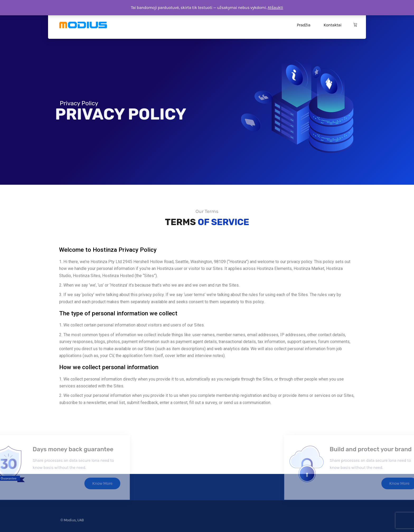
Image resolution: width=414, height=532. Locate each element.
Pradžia (304, 25)
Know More (50, 483)
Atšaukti (276, 8)
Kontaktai (332, 25)
